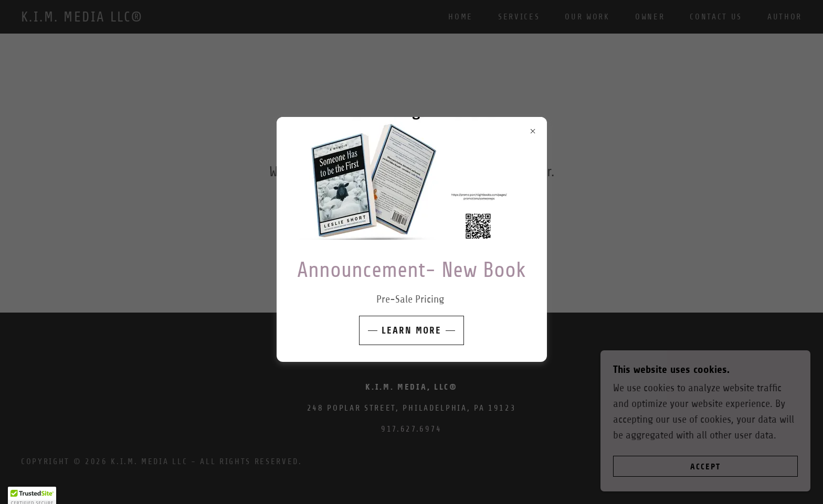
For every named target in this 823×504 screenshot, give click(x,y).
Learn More (411, 330)
